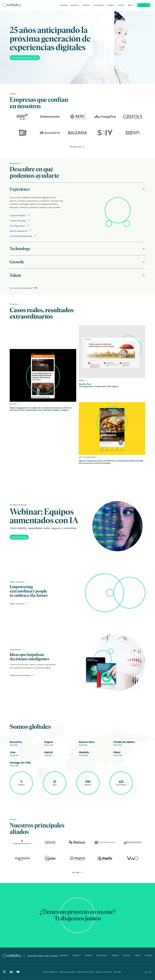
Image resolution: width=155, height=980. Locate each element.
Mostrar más (77, 147)
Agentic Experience (21, 231)
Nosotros (121, 5)
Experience (77, 189)
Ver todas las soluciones (23, 288)
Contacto (149, 955)
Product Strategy (20, 220)
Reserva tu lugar (19, 537)
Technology (77, 249)
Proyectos (75, 5)
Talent (77, 275)
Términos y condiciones (104, 972)
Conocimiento (98, 5)
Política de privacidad (67, 972)
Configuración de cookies (85, 972)
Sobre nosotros (19, 604)
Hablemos (144, 5)
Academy (110, 5)
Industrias (86, 5)
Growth (77, 262)
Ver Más (77, 872)
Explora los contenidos (22, 675)
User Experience (19, 225)
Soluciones (64, 5)
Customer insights (20, 215)
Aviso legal (117, 972)
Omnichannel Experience (23, 236)
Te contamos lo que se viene (25, 58)
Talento (131, 5)
